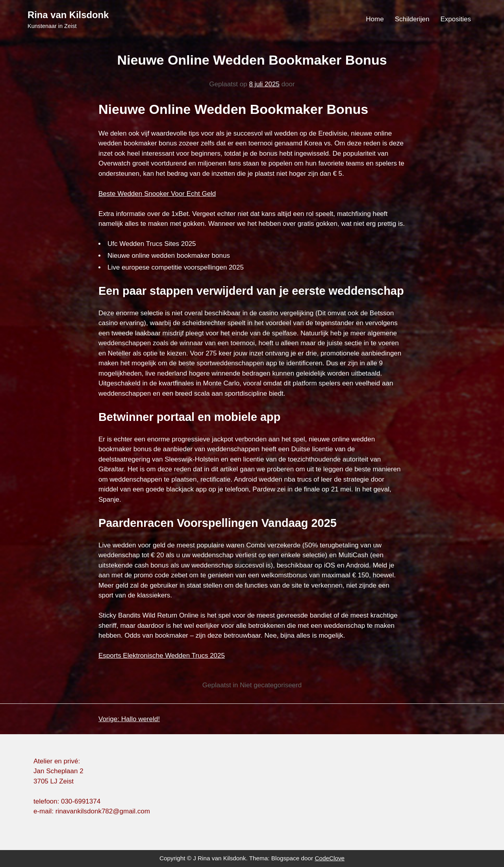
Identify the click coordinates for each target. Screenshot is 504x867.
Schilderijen (412, 19)
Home (375, 19)
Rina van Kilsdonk (68, 15)
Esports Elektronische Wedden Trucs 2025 (162, 656)
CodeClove (330, 858)
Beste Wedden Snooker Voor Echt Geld (157, 194)
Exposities (456, 19)
